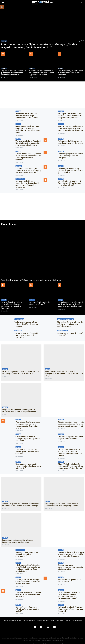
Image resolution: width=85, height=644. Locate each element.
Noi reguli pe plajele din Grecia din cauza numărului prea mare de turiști (71, 603)
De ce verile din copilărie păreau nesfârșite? (42, 299)
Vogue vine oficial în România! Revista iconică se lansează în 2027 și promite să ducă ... (28, 141)
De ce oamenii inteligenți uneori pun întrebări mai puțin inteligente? (28, 460)
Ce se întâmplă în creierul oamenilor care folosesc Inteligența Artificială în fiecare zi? (14, 301)
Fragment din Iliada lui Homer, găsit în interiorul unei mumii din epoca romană (18, 407)
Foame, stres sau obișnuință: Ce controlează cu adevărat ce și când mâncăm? (28, 576)
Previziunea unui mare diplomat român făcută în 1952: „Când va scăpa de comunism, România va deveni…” (42, 46)
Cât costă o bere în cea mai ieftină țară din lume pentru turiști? (27, 603)
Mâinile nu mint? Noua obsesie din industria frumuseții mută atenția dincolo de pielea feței (71, 420)
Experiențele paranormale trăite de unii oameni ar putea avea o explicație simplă (61, 499)
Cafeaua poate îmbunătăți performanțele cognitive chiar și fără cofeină (70, 166)
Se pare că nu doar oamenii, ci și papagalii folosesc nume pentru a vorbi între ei (14, 73)
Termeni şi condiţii (43, 615)
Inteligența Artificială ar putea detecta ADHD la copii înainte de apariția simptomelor (70, 116)
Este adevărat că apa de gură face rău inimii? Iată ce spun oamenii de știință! (69, 179)
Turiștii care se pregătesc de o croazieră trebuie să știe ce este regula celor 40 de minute (71, 128)
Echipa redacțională (57, 615)
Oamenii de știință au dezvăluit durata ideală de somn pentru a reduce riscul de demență (20, 499)
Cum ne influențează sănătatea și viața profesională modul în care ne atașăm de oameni (71, 548)
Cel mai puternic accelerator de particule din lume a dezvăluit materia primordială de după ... (70, 300)
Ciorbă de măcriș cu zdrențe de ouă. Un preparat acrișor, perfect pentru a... (70, 320)
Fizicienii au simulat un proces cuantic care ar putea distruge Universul (28, 588)
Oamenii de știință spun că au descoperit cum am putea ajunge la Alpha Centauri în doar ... (27, 421)
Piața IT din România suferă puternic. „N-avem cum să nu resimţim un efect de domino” (70, 460)
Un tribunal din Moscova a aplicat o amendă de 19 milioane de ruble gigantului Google (71, 447)
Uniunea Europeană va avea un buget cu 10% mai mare (71, 434)
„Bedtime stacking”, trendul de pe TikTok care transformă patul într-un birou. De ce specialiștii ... (28, 562)
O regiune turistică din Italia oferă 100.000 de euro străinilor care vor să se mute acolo (28, 128)
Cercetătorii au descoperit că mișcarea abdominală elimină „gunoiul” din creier (41, 73)
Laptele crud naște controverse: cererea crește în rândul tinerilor (71, 561)
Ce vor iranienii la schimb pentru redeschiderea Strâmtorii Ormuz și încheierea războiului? (71, 589)
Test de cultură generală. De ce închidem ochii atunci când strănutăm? (70, 73)
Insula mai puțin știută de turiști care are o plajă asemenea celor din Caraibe (28, 116)
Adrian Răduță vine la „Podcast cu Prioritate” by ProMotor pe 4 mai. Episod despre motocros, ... (28, 154)
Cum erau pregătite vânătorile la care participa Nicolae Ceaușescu (70, 154)
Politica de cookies (29, 615)
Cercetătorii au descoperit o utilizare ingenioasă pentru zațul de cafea (17, 535)
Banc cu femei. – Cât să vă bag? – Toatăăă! (70, 330)
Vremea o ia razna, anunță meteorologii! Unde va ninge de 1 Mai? (28, 447)
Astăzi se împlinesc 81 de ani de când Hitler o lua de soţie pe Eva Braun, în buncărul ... (20, 368)
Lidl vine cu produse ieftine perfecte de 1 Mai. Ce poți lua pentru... (26, 320)
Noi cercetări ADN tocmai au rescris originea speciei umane (70, 140)
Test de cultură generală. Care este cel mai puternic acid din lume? (31, 276)
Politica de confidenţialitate (13, 615)
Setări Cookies (76, 615)
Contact (67, 615)
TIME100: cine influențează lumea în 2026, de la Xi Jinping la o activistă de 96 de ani (28, 166)
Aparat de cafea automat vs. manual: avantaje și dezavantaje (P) (27, 548)
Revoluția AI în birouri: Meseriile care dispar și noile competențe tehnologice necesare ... (27, 180)
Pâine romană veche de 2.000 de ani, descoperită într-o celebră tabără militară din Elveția (63, 369)
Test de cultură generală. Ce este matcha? (69, 575)
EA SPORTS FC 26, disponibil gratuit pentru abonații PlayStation (26, 331)
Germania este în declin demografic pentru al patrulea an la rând (28, 435)
